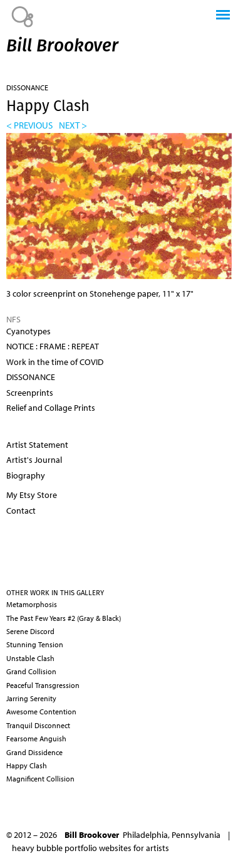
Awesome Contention (41, 712)
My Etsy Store (32, 495)
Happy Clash (27, 765)
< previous (29, 125)
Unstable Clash (30, 658)
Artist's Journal (34, 460)
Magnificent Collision (40, 779)
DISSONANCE (27, 87)
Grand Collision (31, 671)
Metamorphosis (32, 604)
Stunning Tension (35, 644)
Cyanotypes (28, 331)
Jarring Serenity (31, 698)
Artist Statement (37, 445)
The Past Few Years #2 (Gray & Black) (64, 618)
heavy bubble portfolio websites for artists (91, 848)
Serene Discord (30, 631)
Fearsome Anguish (36, 738)
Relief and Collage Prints (51, 408)
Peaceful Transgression (43, 685)
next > (73, 125)
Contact (21, 511)
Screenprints (30, 393)
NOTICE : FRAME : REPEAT (53, 346)
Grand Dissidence (34, 752)
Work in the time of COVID (55, 362)
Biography (26, 475)
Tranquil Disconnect (38, 725)
